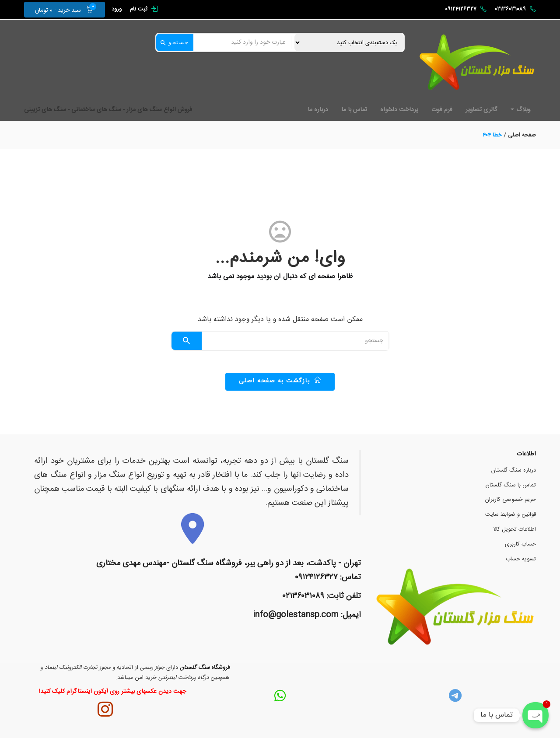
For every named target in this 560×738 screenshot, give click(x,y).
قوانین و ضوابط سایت (511, 514)
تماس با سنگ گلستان (511, 485)
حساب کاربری (520, 544)
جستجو (175, 42)
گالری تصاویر (481, 110)
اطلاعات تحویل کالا (514, 529)
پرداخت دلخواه (399, 110)
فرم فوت (442, 110)
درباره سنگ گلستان (514, 470)
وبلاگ (520, 110)
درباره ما (318, 110)
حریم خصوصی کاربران (511, 500)
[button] (61, 10)
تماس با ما (354, 110)
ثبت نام (139, 9)
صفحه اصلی (522, 135)
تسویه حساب (521, 559)
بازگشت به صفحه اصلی (280, 381)
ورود (117, 9)
